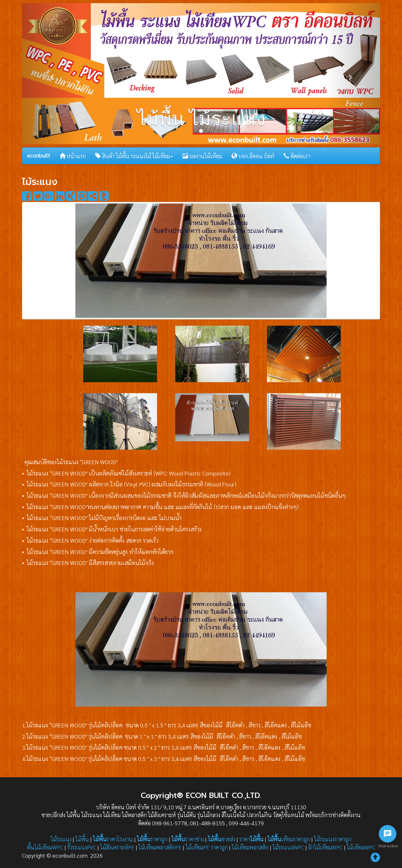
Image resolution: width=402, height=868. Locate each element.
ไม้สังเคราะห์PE (117, 847)
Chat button (388, 846)
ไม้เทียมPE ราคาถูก (207, 847)
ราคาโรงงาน (113, 839)
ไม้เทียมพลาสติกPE (160, 847)
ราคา (251, 839)
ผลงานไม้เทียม (202, 156)
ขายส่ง (222, 839)
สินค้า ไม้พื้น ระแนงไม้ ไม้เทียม (134, 156)
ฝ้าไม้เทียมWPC (325, 847)
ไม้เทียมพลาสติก (250, 847)
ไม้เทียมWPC (361, 847)
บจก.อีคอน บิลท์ (253, 156)
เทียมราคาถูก (289, 839)
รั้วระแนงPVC (82, 847)
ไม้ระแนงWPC (288, 847)
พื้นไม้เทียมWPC (45, 847)
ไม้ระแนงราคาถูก (333, 839)
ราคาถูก (152, 839)
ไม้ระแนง (61, 839)
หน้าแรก (73, 156)
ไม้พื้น (82, 839)
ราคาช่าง (188, 839)
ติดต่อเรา (297, 156)
